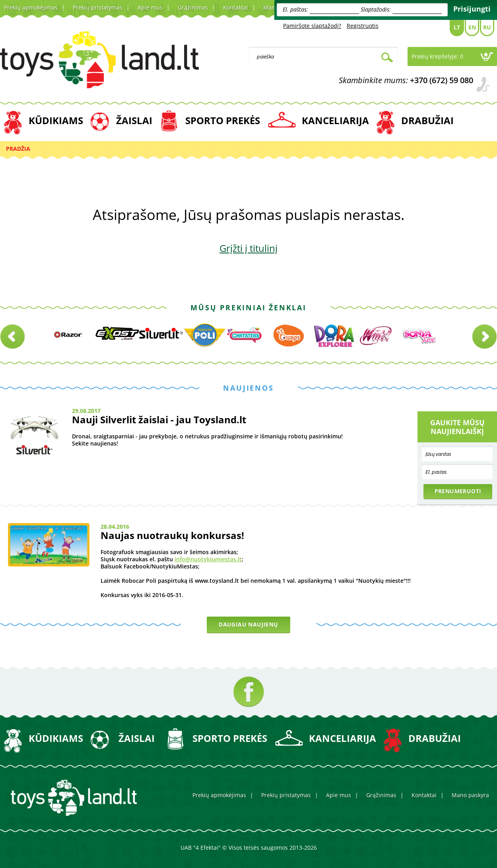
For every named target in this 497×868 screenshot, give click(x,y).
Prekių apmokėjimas (31, 7)
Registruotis (363, 26)
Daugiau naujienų (248, 624)
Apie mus (150, 7)
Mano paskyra (470, 795)
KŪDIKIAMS (56, 120)
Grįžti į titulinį (248, 248)
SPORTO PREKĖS (223, 120)
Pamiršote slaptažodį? (312, 26)
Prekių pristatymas (98, 7)
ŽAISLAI (134, 120)
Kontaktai (236, 7)
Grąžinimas (193, 7)
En (472, 27)
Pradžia (18, 149)
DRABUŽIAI (427, 120)
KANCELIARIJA (335, 120)
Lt (457, 27)
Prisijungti (472, 9)
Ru (487, 27)
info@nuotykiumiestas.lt (208, 559)
